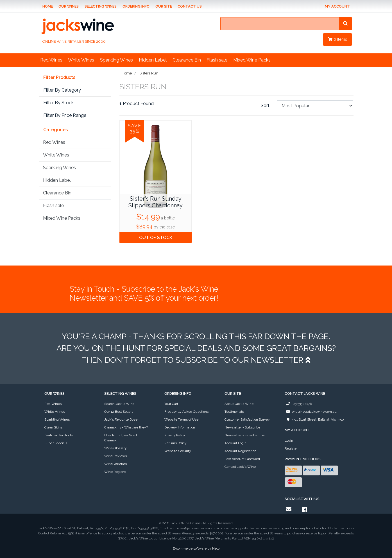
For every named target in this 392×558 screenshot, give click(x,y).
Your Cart (171, 404)
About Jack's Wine (239, 404)
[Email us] (289, 509)
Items (337, 39)
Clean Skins (53, 427)
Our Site (164, 6)
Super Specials (56, 443)
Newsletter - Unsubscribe (244, 435)
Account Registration (240, 451)
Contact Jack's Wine (240, 467)
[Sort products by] (315, 106)
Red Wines (51, 60)
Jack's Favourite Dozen (122, 419)
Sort (265, 106)
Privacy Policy (175, 435)
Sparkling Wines (116, 60)
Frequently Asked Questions (186, 412)
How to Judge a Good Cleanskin (121, 438)
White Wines (81, 60)
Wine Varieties (115, 464)
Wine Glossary (115, 448)
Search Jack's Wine (119, 404)
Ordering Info (136, 6)
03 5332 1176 (298, 404)
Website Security (178, 451)
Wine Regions (115, 472)
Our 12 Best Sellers (119, 412)
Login (289, 441)
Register (291, 448)
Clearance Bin (187, 60)
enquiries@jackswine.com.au (311, 412)
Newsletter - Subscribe (242, 427)
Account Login (235, 443)
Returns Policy (175, 443)
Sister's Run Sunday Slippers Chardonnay (156, 202)
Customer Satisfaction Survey (247, 419)
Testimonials (234, 412)
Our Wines (69, 6)
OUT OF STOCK (156, 238)
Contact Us (190, 6)
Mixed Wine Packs (252, 60)
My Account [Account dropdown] (337, 6)
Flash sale (217, 60)
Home (48, 6)
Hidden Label (153, 60)
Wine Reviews (115, 456)
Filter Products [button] (59, 78)
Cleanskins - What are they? (126, 427)
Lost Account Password (242, 459)
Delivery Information (180, 427)
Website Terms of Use (181, 419)
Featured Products (59, 435)
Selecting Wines (101, 6)
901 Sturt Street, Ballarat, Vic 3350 (314, 419)
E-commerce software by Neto (196, 548)
